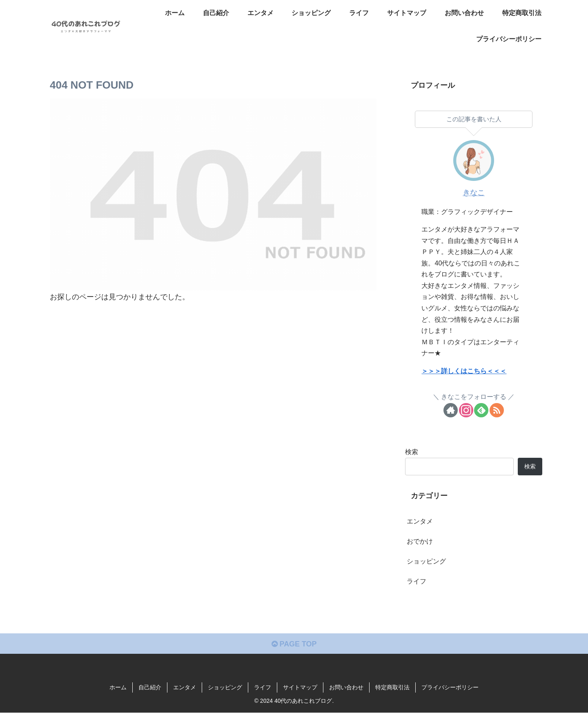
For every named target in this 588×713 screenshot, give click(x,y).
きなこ (474, 193)
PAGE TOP (294, 644)
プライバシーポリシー (450, 688)
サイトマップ (300, 688)
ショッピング (225, 688)
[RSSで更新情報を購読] (497, 410)
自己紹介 (150, 688)
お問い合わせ (346, 688)
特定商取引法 (392, 688)
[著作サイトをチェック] (451, 410)
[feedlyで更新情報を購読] (481, 410)
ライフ (263, 688)
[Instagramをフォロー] (466, 410)
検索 (412, 452)
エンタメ (185, 688)
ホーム (118, 688)
